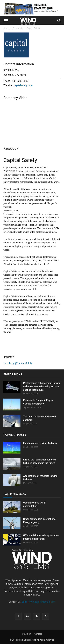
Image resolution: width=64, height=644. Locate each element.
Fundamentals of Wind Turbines (40, 443)
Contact (38, 634)
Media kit (27, 634)
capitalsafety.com (23, 85)
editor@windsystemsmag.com (39, 602)
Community (18, 28)
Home (6, 28)
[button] (6, 21)
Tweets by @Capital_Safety (18, 363)
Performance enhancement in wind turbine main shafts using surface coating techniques (42, 386)
